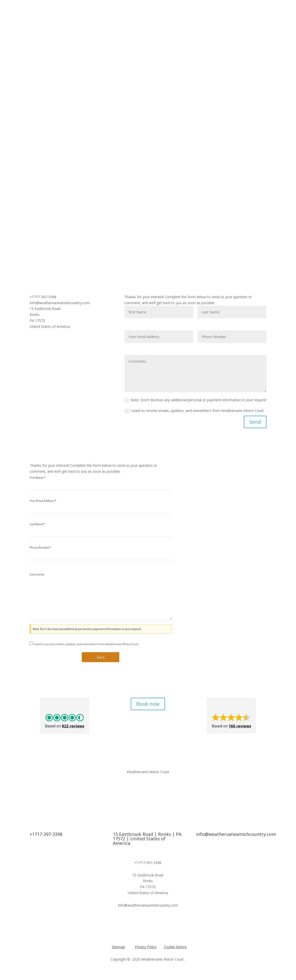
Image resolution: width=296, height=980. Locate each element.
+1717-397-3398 (46, 834)
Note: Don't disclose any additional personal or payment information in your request (195, 400)
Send (255, 422)
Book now (148, 704)
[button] (65, 716)
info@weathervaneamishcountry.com (236, 834)
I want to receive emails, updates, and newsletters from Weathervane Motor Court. (194, 411)
